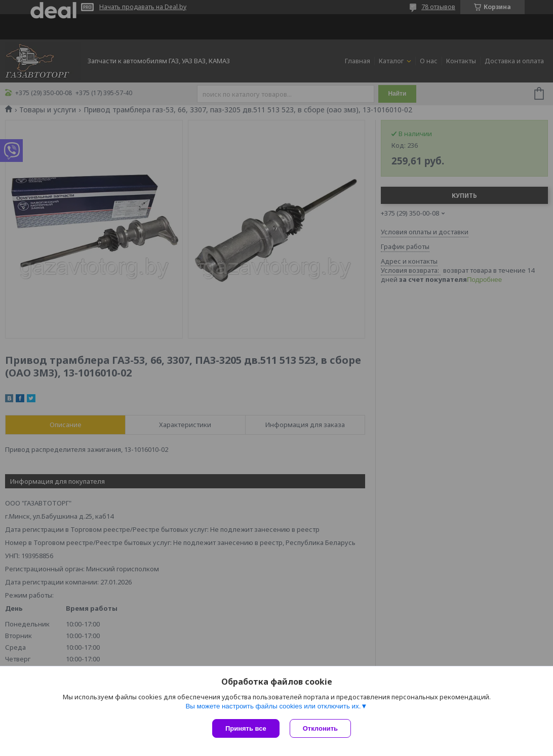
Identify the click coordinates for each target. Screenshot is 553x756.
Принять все (246, 728)
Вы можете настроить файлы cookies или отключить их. (273, 706)
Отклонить (320, 728)
